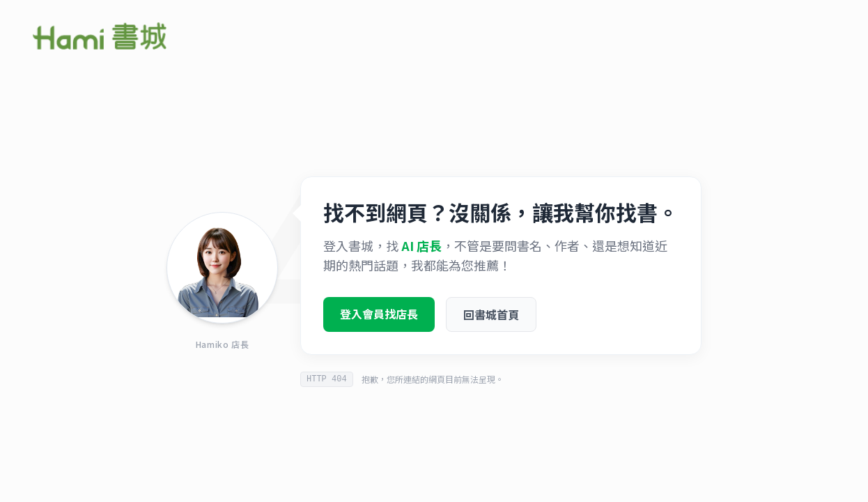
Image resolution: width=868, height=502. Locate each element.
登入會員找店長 (379, 317)
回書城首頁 (491, 317)
